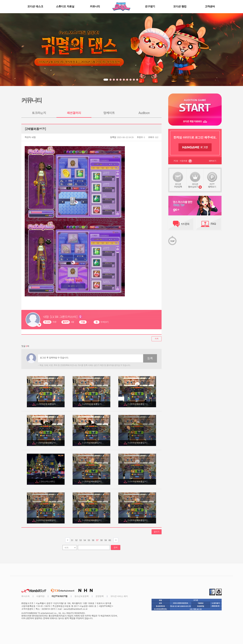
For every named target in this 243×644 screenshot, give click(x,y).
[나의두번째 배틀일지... (47, 404)
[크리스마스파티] (47, 481)
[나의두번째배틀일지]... (139, 404)
